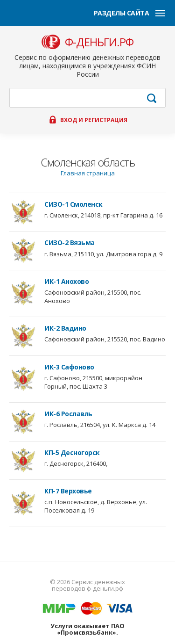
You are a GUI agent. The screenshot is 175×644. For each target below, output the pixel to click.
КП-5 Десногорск (72, 453)
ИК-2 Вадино (65, 328)
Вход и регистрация (94, 120)
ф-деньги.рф (99, 42)
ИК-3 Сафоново (69, 367)
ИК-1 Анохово (66, 282)
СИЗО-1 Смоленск (73, 204)
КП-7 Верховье (68, 491)
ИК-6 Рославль (68, 414)
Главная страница (88, 173)
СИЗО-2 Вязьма (70, 243)
